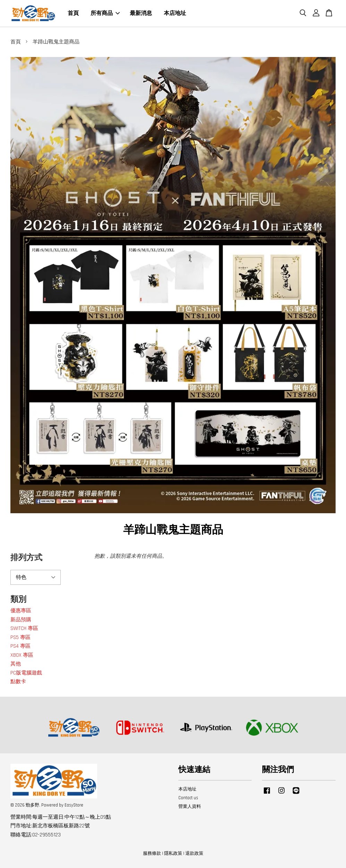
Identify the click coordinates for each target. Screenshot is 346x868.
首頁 (73, 13)
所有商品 (105, 13)
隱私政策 (173, 853)
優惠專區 (21, 611)
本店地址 (175, 13)
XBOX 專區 (22, 655)
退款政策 (194, 853)
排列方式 (26, 558)
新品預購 (21, 620)
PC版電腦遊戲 (26, 673)
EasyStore (74, 805)
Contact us (188, 798)
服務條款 (152, 853)
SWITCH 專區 (24, 628)
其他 (16, 664)
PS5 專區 (20, 637)
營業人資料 (190, 806)
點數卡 (18, 682)
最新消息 (141, 13)
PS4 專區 (20, 646)
